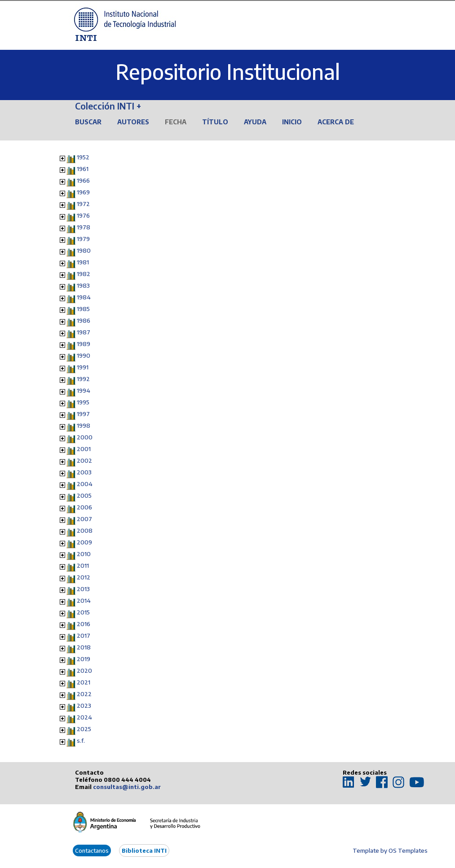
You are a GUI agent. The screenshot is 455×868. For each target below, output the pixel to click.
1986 (84, 320)
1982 (84, 274)
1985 (83, 309)
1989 (84, 344)
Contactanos (92, 850)
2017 (84, 636)
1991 (83, 367)
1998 (84, 425)
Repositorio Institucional (228, 72)
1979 (83, 239)
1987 (84, 332)
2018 (84, 647)
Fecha (176, 122)
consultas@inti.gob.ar (127, 787)
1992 (83, 379)
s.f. (81, 741)
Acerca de (336, 122)
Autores (133, 122)
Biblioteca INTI (144, 850)
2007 (84, 519)
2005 (84, 495)
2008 (85, 530)
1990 (84, 355)
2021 (84, 682)
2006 (84, 507)
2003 (84, 472)
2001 (84, 449)
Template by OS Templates (390, 850)
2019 (84, 659)
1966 (83, 180)
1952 (83, 157)
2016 (84, 624)
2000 (85, 437)
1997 (83, 414)
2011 (83, 566)
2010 (84, 554)
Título (215, 122)
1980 (84, 250)
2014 (84, 601)
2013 (83, 589)
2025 (84, 729)
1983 (83, 285)
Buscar (88, 122)
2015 (83, 612)
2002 (84, 460)
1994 (84, 390)
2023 (84, 706)
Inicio (292, 122)
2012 (84, 577)
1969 (83, 192)
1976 (83, 215)
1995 (83, 402)
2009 (84, 542)
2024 (84, 717)
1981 (83, 262)
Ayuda (255, 122)
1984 (84, 297)
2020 (84, 671)
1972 (83, 204)
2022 (84, 694)
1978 (84, 227)
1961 (83, 169)
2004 (85, 484)
